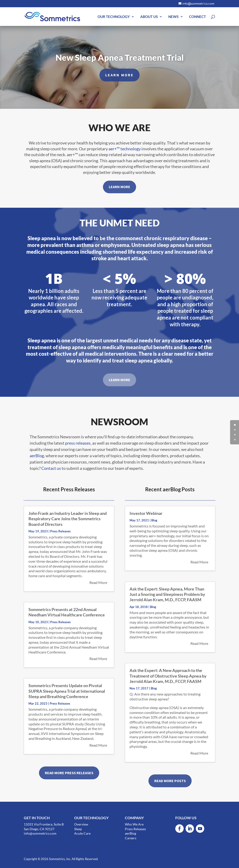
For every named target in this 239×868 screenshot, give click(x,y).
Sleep (78, 829)
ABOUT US (149, 17)
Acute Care (82, 833)
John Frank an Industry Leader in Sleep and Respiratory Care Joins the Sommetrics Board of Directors (68, 519)
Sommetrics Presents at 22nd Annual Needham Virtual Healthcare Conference (67, 612)
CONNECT (197, 17)
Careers (131, 838)
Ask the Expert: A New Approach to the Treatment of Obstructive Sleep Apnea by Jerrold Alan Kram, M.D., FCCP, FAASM (168, 676)
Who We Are (134, 824)
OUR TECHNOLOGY (114, 17)
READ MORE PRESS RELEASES (69, 773)
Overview (81, 824)
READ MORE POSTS (170, 781)
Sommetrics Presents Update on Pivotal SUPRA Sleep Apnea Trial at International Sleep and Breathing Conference (67, 691)
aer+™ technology (125, 149)
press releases (78, 443)
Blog (154, 520)
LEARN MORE (119, 78)
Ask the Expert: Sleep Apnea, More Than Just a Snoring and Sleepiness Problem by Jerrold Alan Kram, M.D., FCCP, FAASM (167, 594)
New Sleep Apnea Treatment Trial (120, 60)
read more (98, 582)
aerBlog (37, 456)
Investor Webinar (146, 513)
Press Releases (60, 531)
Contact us (51, 468)
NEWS (173, 17)
